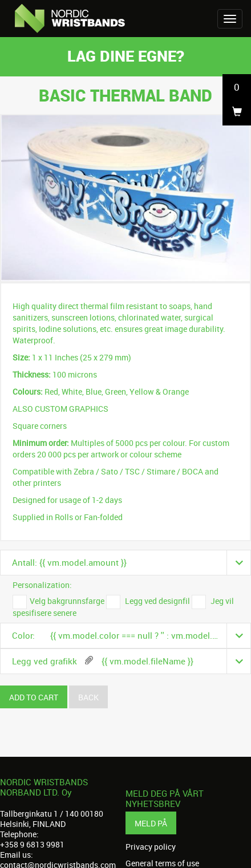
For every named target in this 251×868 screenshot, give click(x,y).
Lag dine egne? (126, 56)
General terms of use (162, 863)
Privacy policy (151, 847)
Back (88, 697)
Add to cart (34, 697)
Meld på (151, 823)
